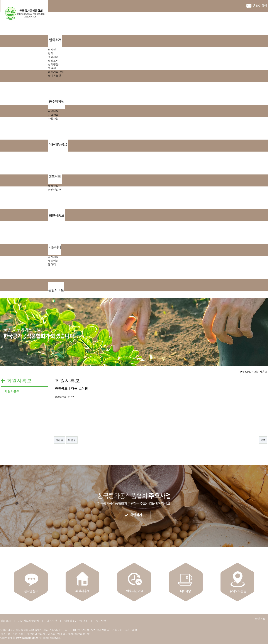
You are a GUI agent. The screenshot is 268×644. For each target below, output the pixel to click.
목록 (263, 440)
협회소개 (6, 621)
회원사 (52, 68)
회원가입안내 (56, 72)
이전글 (59, 440)
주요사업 (53, 57)
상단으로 (260, 618)
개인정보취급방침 (29, 621)
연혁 (51, 53)
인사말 (52, 49)
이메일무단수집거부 (76, 621)
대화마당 (53, 261)
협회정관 (53, 64)
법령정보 (53, 186)
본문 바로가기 (0, 0)
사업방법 (53, 115)
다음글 (72, 440)
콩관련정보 (55, 189)
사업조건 (53, 118)
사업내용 (53, 111)
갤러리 (52, 264)
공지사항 (53, 257)
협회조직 (53, 61)
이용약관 (52, 621)
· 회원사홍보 (11, 391)
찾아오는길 (55, 75)
